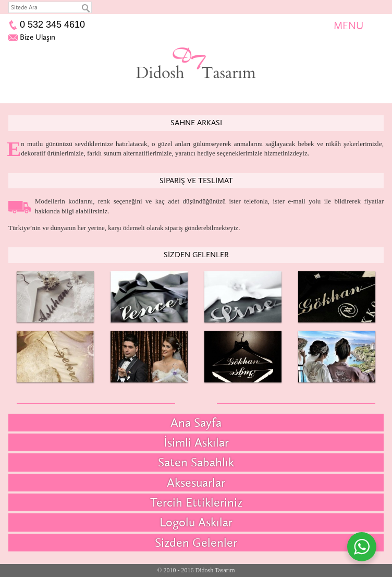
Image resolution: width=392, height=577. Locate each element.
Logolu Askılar (196, 522)
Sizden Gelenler (196, 255)
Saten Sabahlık (196, 462)
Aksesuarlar (196, 482)
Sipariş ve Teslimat (196, 181)
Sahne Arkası (196, 123)
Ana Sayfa (196, 422)
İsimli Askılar (196, 442)
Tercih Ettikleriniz (196, 502)
